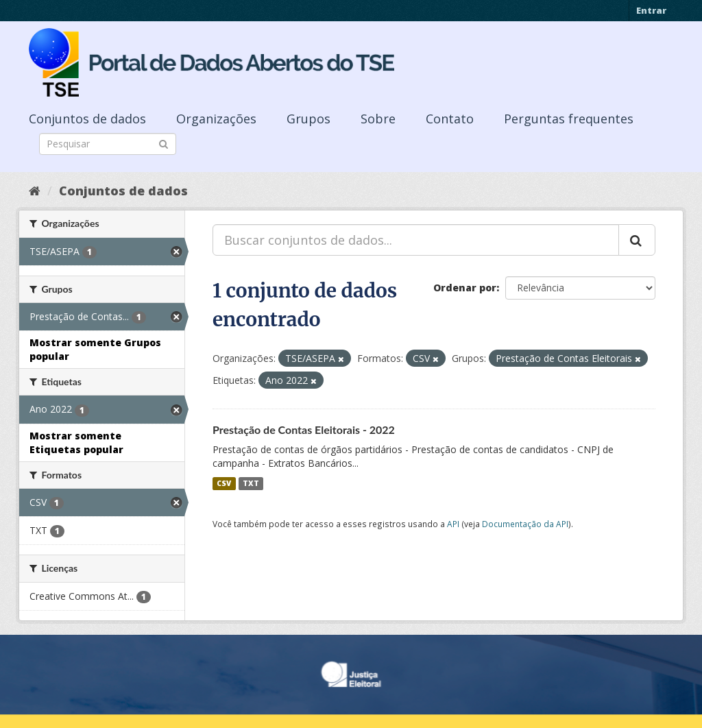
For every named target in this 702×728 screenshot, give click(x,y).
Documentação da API (525, 524)
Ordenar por (465, 288)
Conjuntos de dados (87, 119)
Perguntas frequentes (569, 119)
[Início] (35, 191)
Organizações (216, 119)
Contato (450, 119)
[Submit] (164, 143)
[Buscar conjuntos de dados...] (416, 240)
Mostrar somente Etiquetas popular (76, 442)
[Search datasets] (108, 144)
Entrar (651, 10)
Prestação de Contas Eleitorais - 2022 (304, 429)
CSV (224, 483)
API (453, 524)
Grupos (308, 119)
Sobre (378, 119)
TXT (251, 483)
